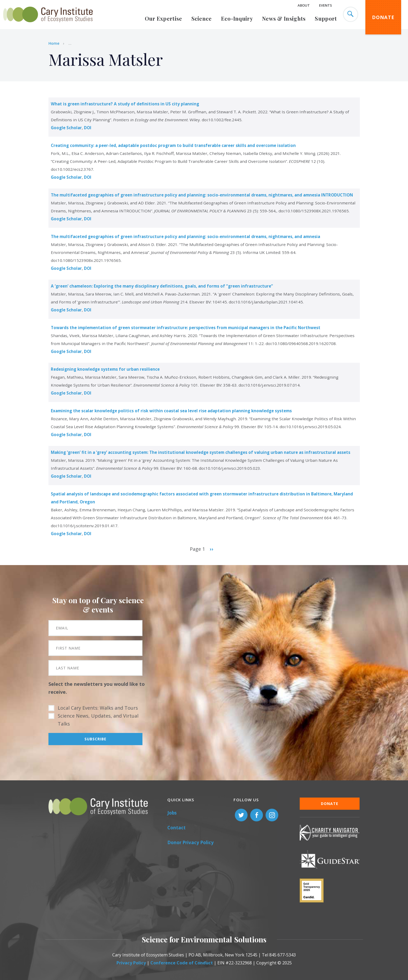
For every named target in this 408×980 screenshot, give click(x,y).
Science (202, 18)
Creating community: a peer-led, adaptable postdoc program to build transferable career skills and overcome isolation (173, 145)
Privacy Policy (131, 963)
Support (326, 18)
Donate (383, 17)
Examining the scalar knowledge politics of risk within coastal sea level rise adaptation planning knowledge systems (171, 411)
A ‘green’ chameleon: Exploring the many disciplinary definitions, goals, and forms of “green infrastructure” (162, 286)
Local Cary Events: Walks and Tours (98, 708)
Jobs (172, 813)
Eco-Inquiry (237, 18)
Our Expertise (163, 18)
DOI (88, 128)
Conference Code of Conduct (182, 963)
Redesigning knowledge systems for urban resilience (105, 369)
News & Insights (284, 18)
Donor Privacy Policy (190, 842)
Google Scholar (66, 128)
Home (54, 43)
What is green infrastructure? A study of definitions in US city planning (125, 104)
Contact (176, 828)
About (304, 5)
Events (326, 5)
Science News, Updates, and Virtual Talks (98, 720)
